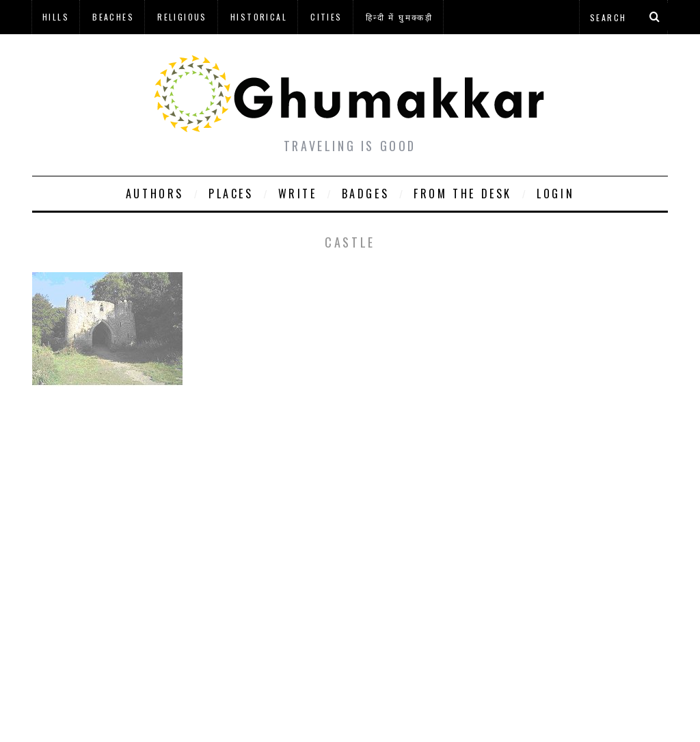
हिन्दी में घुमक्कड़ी (399, 17)
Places (231, 194)
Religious (182, 17)
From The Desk (463, 194)
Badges (366, 194)
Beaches (113, 17)
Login (555, 194)
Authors (155, 194)
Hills (56, 17)
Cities (326, 17)
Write (298, 194)
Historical (259, 17)
